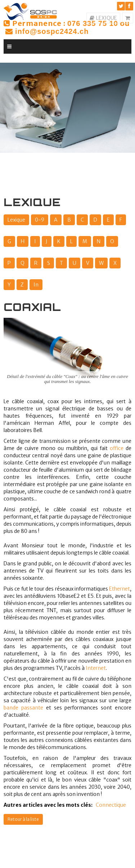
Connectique (111, 805)
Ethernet (120, 589)
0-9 (40, 220)
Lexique (16, 220)
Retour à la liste (23, 819)
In (36, 285)
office (117, 448)
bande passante (23, 708)
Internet (96, 668)
